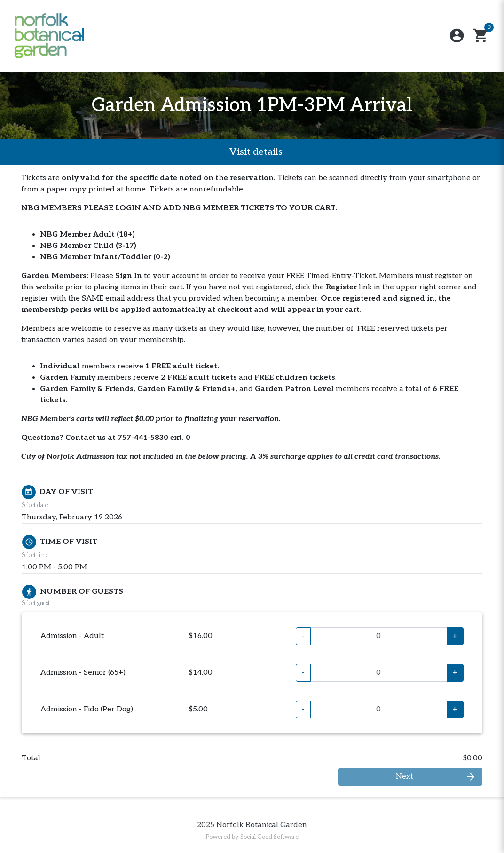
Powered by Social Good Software (252, 837)
